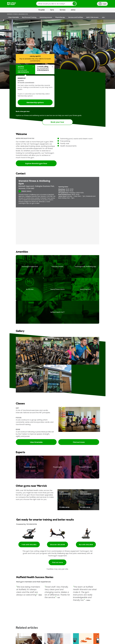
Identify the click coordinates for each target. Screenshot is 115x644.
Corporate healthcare (62, 641)
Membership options (35, 102)
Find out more (79, 415)
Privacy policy (90, 641)
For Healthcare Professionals (46, 641)
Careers (34, 641)
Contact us (27, 641)
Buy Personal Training (29, 17)
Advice (73, 10)
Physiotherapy (60, 17)
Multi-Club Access (92, 17)
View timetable (36, 415)
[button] (25, 69)
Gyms (52, 10)
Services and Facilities (76, 17)
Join (103, 17)
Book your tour (57, 122)
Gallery (50, 51)
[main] (57, 326)
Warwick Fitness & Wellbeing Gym (17, 14)
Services (63, 10)
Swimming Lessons (46, 17)
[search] (56, 4)
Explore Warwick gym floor (36, 163)
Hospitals (42, 10)
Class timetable (13, 17)
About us (10, 641)
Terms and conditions (78, 641)
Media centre (18, 641)
